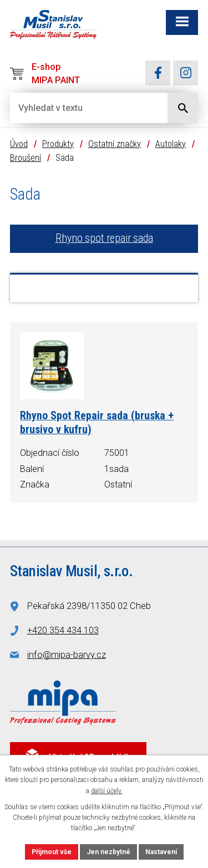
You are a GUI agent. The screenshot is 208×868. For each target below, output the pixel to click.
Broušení (26, 158)
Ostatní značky (115, 144)
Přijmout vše (52, 852)
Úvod (19, 144)
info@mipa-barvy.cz (67, 655)
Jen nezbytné (108, 852)
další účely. (107, 791)
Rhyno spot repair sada (104, 238)
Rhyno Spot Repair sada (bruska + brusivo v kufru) (97, 423)
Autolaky (171, 144)
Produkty (58, 144)
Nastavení (161, 852)
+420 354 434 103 (63, 630)
